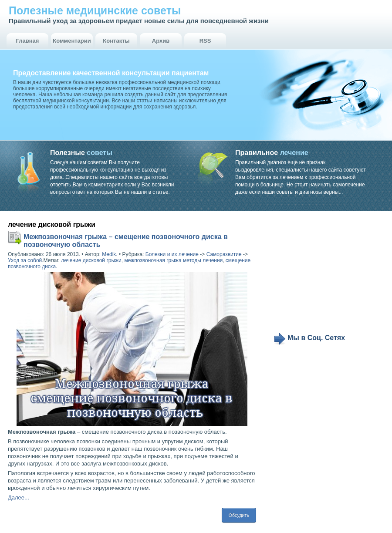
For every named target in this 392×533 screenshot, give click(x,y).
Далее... (19, 498)
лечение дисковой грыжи (91, 260)
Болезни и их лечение (172, 254)
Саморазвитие (224, 254)
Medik (109, 254)
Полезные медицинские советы (95, 10)
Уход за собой (25, 260)
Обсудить (239, 515)
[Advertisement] (328, 275)
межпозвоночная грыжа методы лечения (173, 260)
